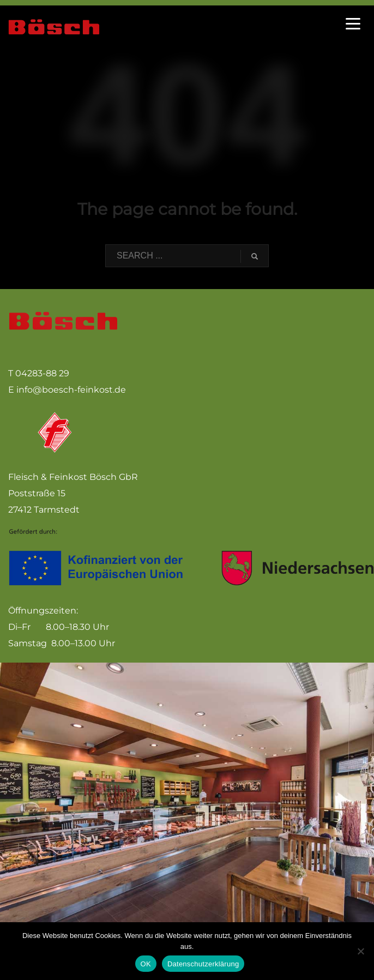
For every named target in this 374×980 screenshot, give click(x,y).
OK (146, 964)
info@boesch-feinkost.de (71, 390)
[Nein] (360, 951)
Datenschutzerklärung (203, 964)
